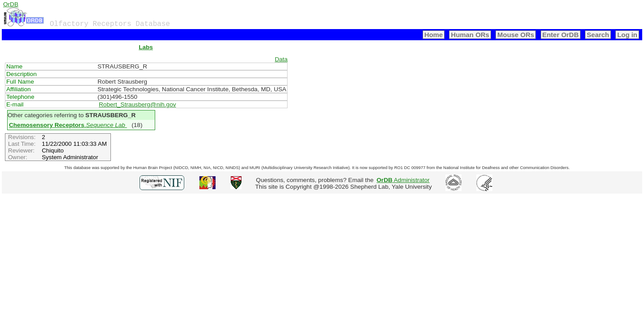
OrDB (11, 4)
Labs (146, 47)
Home (434, 35)
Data (281, 59)
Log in (627, 35)
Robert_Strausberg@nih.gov (138, 104)
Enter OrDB (561, 35)
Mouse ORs (516, 35)
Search (598, 35)
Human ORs (470, 35)
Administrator (403, 180)
